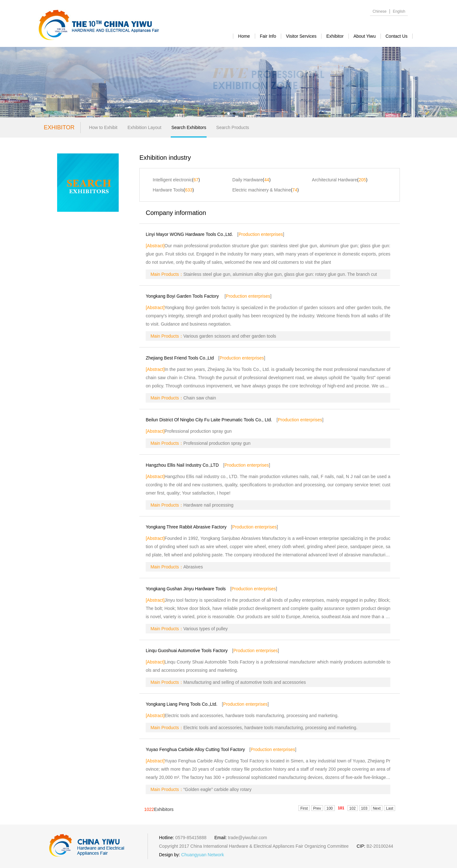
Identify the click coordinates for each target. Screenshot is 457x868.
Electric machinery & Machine (262, 190)
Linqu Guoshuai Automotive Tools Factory (187, 651)
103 (364, 808)
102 (353, 808)
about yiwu (365, 36)
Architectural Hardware (334, 180)
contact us (397, 36)
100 (330, 808)
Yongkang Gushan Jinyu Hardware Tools (186, 589)
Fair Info (268, 36)
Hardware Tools (168, 190)
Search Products (233, 127)
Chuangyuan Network (203, 855)
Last (390, 808)
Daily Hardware (248, 180)
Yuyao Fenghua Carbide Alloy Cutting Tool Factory (195, 749)
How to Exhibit (103, 127)
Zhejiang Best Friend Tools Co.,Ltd (180, 358)
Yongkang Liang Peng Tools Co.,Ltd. (182, 704)
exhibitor (335, 36)
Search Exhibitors (189, 127)
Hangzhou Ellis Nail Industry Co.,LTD (182, 465)
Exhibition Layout (145, 127)
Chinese (380, 11)
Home (244, 36)
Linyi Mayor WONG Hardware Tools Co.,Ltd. (189, 234)
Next (377, 808)
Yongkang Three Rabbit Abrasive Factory (186, 527)
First (304, 808)
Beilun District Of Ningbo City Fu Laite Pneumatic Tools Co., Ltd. (209, 420)
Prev (317, 808)
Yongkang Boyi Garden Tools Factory (183, 296)
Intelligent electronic (172, 180)
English (399, 11)
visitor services (301, 36)
